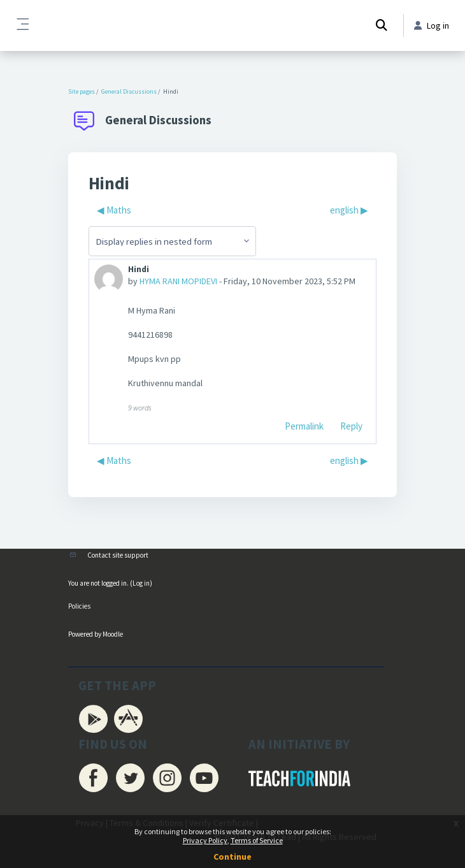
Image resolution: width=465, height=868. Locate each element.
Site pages (82, 91)
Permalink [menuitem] (304, 426)
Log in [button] (432, 25)
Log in (141, 583)
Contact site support (118, 555)
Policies (79, 606)
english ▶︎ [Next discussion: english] (349, 210)
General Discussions (129, 91)
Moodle (113, 634)
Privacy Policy (205, 840)
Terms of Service (257, 840)
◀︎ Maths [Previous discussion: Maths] (114, 210)
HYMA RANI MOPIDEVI (178, 281)
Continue (232, 857)
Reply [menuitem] (351, 426)
